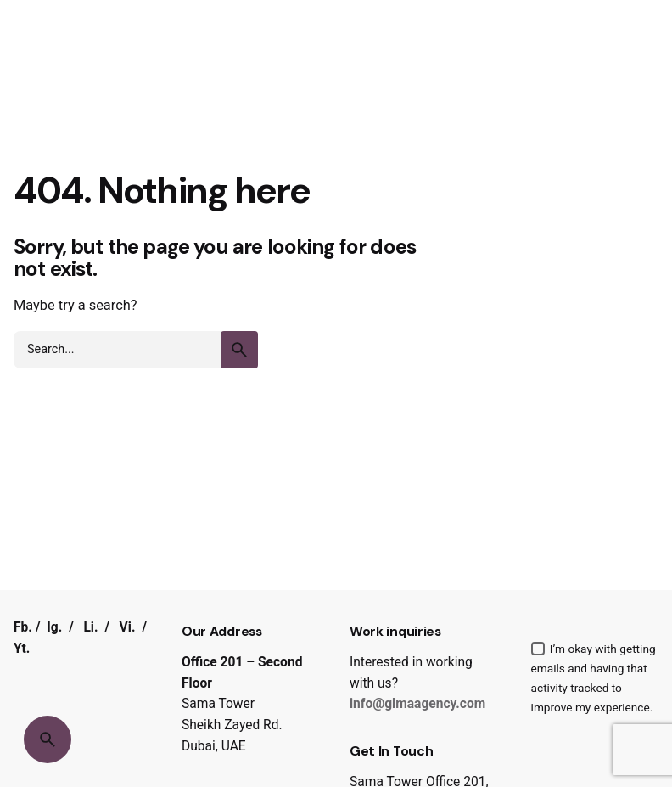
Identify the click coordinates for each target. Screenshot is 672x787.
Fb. (23, 627)
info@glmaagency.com (417, 704)
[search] (239, 350)
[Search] (48, 739)
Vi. (128, 627)
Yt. (22, 649)
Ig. (54, 627)
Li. (90, 627)
